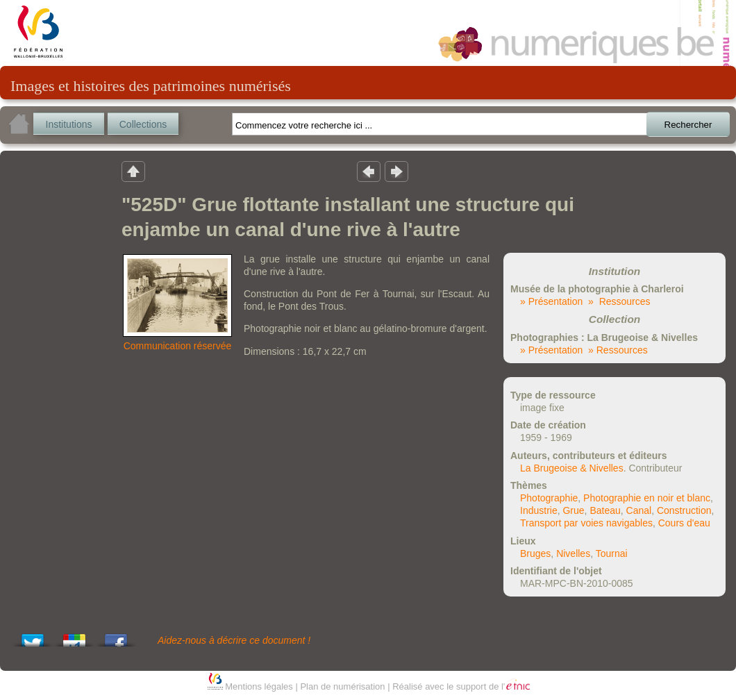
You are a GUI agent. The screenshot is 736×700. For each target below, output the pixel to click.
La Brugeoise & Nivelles (572, 468)
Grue (573, 510)
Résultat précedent (369, 171)
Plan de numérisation (342, 686)
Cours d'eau (684, 523)
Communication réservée (178, 346)
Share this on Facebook (116, 636)
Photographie (549, 498)
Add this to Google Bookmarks (74, 636)
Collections (143, 124)
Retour (133, 171)
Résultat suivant (396, 171)
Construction (684, 510)
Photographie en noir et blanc (647, 498)
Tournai (612, 553)
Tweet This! (33, 636)
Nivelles (573, 553)
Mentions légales (259, 686)
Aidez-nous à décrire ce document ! (234, 640)
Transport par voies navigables (586, 523)
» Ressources (619, 301)
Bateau (605, 510)
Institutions (69, 124)
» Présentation (551, 301)
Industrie (539, 510)
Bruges (535, 553)
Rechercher (688, 125)
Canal (639, 510)
